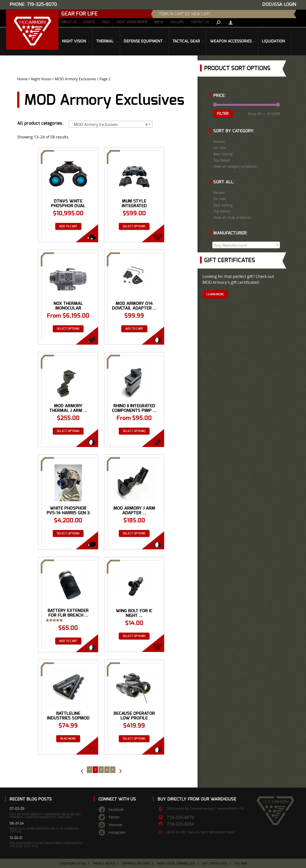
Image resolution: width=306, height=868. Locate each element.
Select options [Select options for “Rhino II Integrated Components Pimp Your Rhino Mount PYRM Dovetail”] (134, 431)
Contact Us (200, 22)
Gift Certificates (215, 864)
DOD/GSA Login (279, 5)
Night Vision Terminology (176, 864)
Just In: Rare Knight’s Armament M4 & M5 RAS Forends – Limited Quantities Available (45, 816)
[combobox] (111, 124)
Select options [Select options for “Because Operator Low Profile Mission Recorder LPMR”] (134, 739)
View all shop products (232, 217)
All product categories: (40, 123)
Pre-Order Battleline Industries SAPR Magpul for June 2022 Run (47, 845)
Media (159, 22)
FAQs (106, 22)
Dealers (177, 22)
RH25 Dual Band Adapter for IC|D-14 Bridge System (44, 830)
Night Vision (41, 79)
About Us (69, 22)
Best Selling (223, 154)
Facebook (116, 810)
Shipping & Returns (136, 864)
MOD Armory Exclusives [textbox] (109, 124)
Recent (219, 142)
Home (22, 79)
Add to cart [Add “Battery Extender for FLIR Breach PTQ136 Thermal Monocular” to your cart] (68, 641)
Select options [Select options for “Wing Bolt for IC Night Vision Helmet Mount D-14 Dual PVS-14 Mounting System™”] (134, 636)
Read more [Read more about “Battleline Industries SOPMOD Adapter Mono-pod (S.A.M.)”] (68, 739)
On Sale (220, 148)
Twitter (114, 817)
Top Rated (222, 160)
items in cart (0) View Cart (184, 14)
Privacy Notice (104, 864)
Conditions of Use (73, 864)
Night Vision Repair (132, 22)
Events (89, 22)
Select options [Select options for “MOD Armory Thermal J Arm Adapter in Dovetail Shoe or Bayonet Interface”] (68, 431)
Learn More (215, 294)
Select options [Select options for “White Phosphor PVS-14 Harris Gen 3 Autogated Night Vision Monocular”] (68, 533)
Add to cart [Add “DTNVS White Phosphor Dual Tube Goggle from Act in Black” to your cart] (68, 226)
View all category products (235, 166)
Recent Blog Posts (31, 799)
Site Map (241, 864)
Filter (223, 114)
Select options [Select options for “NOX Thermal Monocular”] (68, 329)
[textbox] (246, 245)
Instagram (117, 832)
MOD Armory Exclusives (75, 79)
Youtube (115, 825)
